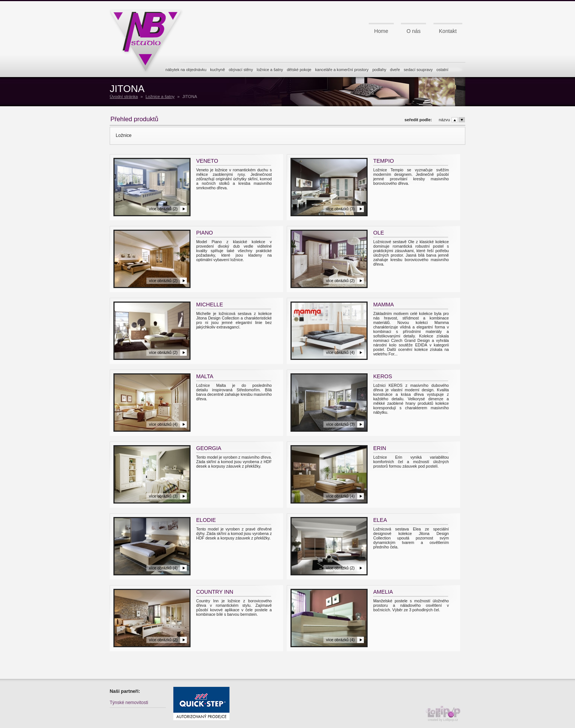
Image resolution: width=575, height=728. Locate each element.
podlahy (379, 70)
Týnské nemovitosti (129, 703)
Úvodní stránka (124, 97)
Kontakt (448, 31)
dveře (395, 70)
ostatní (442, 70)
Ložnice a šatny (160, 97)
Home (381, 31)
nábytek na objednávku (186, 70)
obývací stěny (241, 70)
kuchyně (217, 70)
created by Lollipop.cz (445, 714)
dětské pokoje (299, 70)
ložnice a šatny (270, 70)
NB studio (149, 39)
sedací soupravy (418, 70)
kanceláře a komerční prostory (342, 70)
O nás (413, 31)
